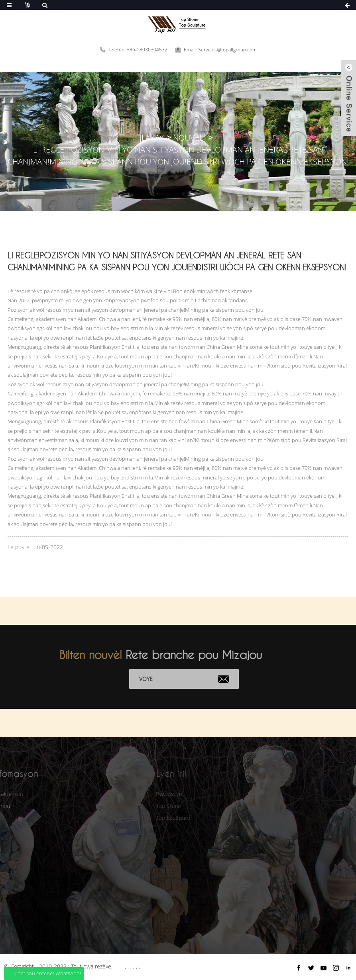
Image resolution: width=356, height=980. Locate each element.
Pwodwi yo (158, 794)
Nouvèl (188, 138)
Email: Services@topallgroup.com (220, 50)
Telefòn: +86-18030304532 (138, 50)
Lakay (153, 138)
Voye (152, 679)
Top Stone (158, 806)
